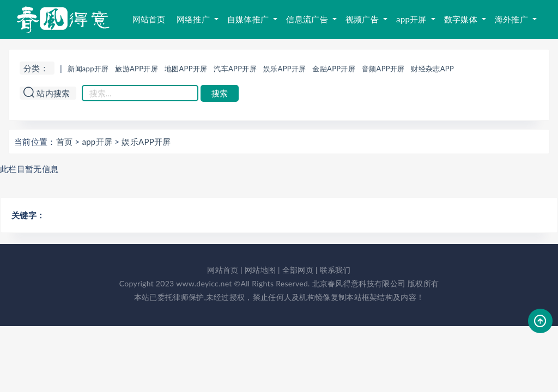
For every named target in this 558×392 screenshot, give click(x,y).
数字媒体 (462, 19)
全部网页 (298, 270)
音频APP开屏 (383, 69)
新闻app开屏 (88, 69)
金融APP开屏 (334, 69)
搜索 (220, 93)
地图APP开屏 (186, 69)
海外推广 (512, 19)
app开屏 (413, 19)
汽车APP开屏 (235, 69)
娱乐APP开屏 (285, 69)
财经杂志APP (432, 69)
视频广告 (363, 19)
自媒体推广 (249, 19)
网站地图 (260, 270)
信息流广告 (308, 19)
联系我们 (335, 270)
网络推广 (194, 19)
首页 (65, 142)
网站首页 (149, 19)
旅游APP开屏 (137, 69)
